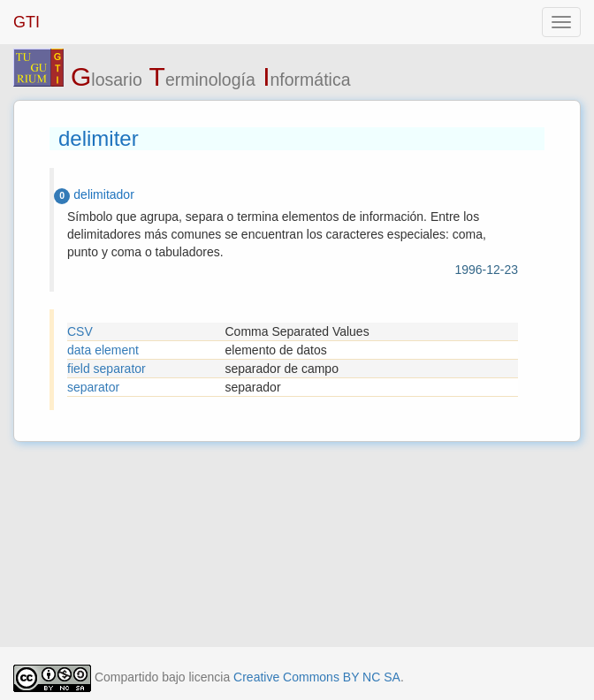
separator (93, 387)
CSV (80, 331)
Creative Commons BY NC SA (317, 677)
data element (103, 350)
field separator (107, 369)
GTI (27, 22)
